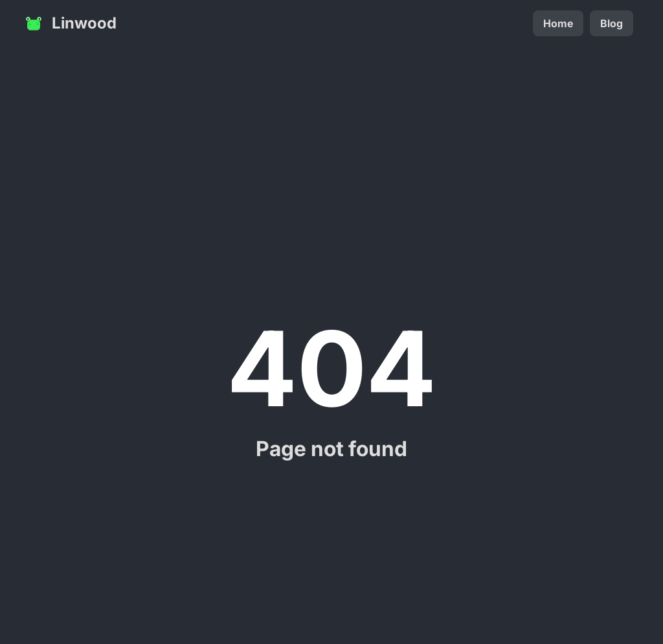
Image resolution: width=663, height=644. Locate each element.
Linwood (70, 23)
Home (558, 23)
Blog (612, 23)
